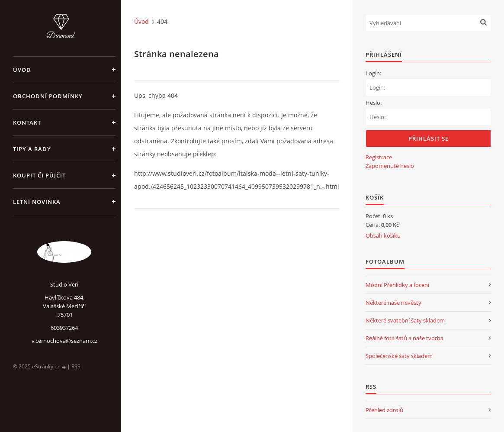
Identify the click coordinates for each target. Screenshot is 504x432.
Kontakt (27, 123)
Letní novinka (37, 202)
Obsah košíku (383, 235)
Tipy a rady (32, 149)
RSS (76, 366)
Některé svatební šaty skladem (405, 320)
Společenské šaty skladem (399, 356)
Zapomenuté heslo (390, 166)
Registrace (379, 157)
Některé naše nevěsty (393, 303)
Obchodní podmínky (48, 96)
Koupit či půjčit (39, 175)
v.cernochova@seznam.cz (64, 341)
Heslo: (374, 103)
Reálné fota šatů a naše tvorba (404, 338)
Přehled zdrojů (384, 410)
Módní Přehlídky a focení (397, 285)
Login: (373, 73)
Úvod (22, 70)
